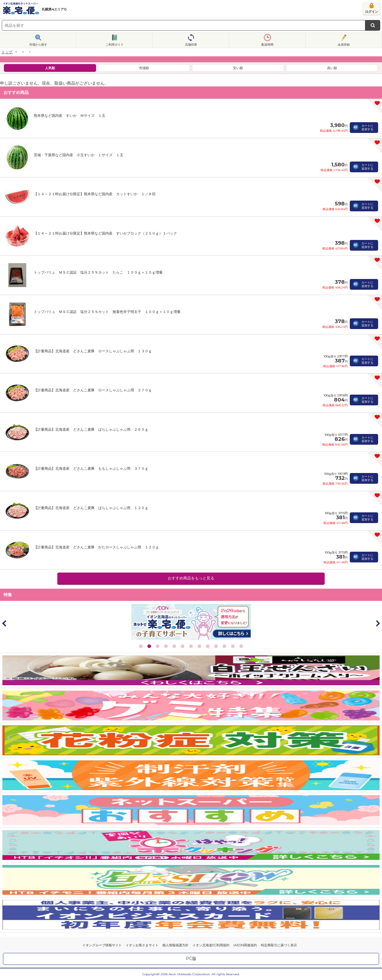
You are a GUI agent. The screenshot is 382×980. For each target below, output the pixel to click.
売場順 (144, 68)
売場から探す (38, 45)
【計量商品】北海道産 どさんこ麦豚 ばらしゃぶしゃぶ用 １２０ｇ (91, 508)
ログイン (372, 12)
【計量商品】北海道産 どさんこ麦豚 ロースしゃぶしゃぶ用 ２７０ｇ (93, 390)
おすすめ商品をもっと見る (191, 578)
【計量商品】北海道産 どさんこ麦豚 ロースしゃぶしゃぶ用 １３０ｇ (93, 351)
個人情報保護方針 (175, 945)
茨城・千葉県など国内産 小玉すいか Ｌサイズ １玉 (78, 155)
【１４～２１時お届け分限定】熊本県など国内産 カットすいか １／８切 (95, 194)
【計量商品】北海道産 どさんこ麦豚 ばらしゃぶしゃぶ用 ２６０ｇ (91, 429)
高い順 (332, 68)
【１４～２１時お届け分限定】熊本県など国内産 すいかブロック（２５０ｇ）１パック (105, 233)
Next (378, 623)
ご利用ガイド (115, 45)
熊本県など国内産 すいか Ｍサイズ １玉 (70, 115)
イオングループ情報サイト (102, 945)
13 (241, 646)
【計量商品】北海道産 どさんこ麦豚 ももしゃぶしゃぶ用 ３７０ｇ (91, 468)
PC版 (191, 959)
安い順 (238, 68)
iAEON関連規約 (245, 945)
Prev (4, 623)
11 (224, 646)
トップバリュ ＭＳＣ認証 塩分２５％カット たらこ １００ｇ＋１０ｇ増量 (98, 272)
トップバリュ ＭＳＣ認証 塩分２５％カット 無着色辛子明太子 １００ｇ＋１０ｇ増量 (107, 312)
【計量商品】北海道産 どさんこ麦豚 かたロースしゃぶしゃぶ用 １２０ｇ (96, 547)
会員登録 (344, 45)
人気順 (50, 68)
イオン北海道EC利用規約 (211, 945)
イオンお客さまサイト (142, 945)
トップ (7, 52)
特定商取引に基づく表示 (279, 945)
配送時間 (267, 45)
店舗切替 (191, 45)
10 (216, 646)
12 (233, 646)
